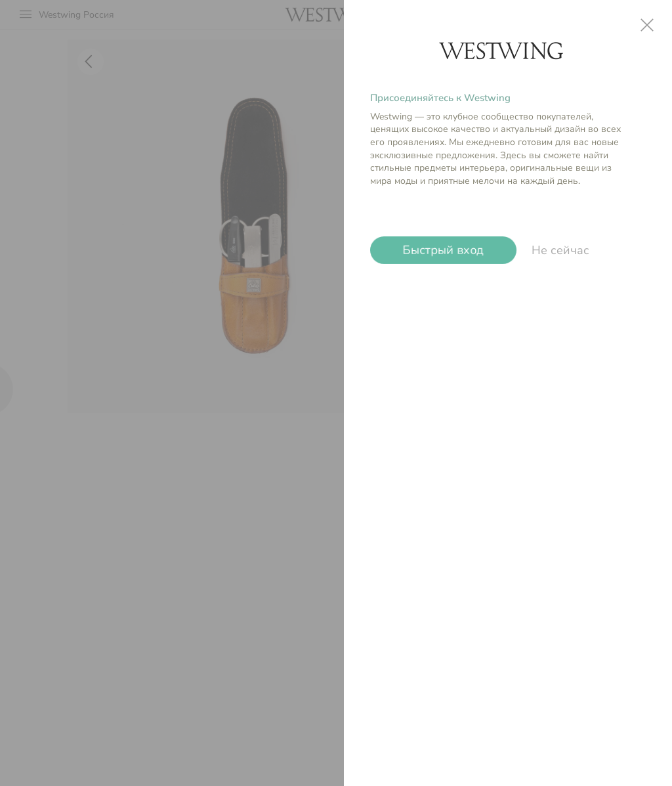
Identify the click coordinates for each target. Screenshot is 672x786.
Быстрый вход (443, 250)
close (647, 25)
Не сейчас (560, 250)
